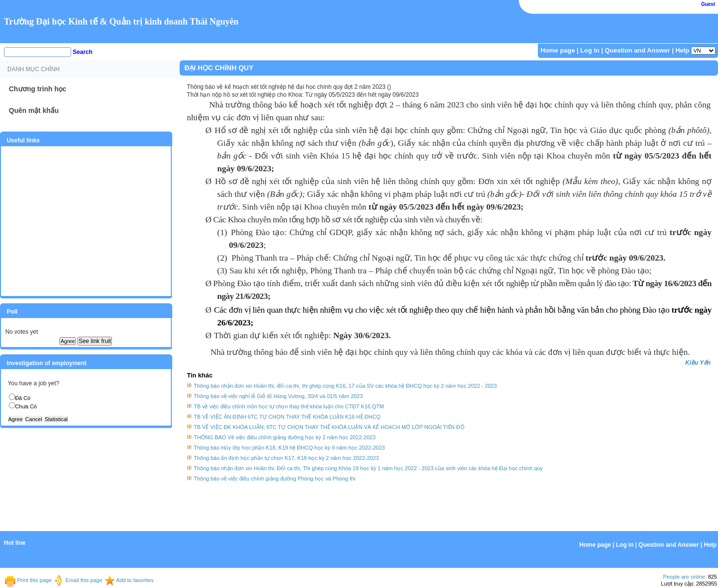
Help (682, 50)
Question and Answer (637, 50)
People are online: (685, 577)
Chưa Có (26, 406)
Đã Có (23, 398)
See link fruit (95, 341)
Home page (558, 50)
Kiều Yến (698, 363)
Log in (590, 50)
